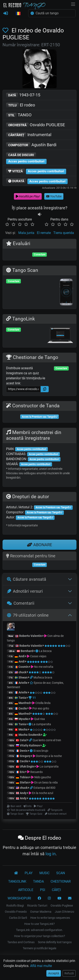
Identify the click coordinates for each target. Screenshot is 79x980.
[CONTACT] (70, 898)
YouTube (54, 196)
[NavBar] (73, 4)
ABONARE (39, 545)
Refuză (69, 973)
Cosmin (24, 667)
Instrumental (29, 135)
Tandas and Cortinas (21, 942)
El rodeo (21, 105)
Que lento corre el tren (47, 740)
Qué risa (39, 719)
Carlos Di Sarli (18, 918)
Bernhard (27, 651)
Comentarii (21, 603)
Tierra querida (64, 233)
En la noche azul (43, 793)
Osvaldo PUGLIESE (35, 125)
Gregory (25, 756)
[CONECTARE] (6, 13)
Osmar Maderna (41, 912)
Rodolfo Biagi (15, 906)
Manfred (24, 703)
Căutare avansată (27, 579)
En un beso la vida (46, 782)
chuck (22, 672)
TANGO (19, 115)
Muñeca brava (43, 677)
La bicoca (45, 651)
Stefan (24, 782)
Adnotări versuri (25, 591)
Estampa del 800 (44, 788)
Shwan (23, 677)
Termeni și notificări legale (39, 948)
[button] (18, 14)
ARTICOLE (26, 890)
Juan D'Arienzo (64, 912)
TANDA (38, 881)
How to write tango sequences (50, 918)
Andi (22, 656)
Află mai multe (41, 966)
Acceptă (54, 973)
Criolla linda (43, 703)
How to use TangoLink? (39, 924)
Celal (23, 740)
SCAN (61, 873)
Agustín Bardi (31, 145)
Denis (24, 751)
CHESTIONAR (61, 881)
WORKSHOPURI (19, 898)
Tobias (24, 777)
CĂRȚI (56, 890)
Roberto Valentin (31, 636)
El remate (44, 233)
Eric (22, 772)
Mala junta (26, 233)
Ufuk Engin (27, 766)
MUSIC (44, 873)
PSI (43, 890)
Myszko (24, 719)
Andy (23, 793)
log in (51, 854)
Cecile (23, 708)
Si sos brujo (41, 751)
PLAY (29, 873)
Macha (23, 729)
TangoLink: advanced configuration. (39, 930)
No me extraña (44, 667)
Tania (22, 698)
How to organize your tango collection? (40, 936)
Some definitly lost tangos (55, 942)
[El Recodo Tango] (16, 873)
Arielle (23, 683)
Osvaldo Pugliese (62, 906)
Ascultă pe (28, 196)
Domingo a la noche (49, 756)
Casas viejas (38, 656)
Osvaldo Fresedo (16, 912)
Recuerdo (37, 772)
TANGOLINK (17, 881)
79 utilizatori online (28, 615)
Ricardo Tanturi (37, 906)
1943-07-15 (23, 95)
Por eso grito (41, 708)
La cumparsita (42, 724)
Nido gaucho (43, 777)
